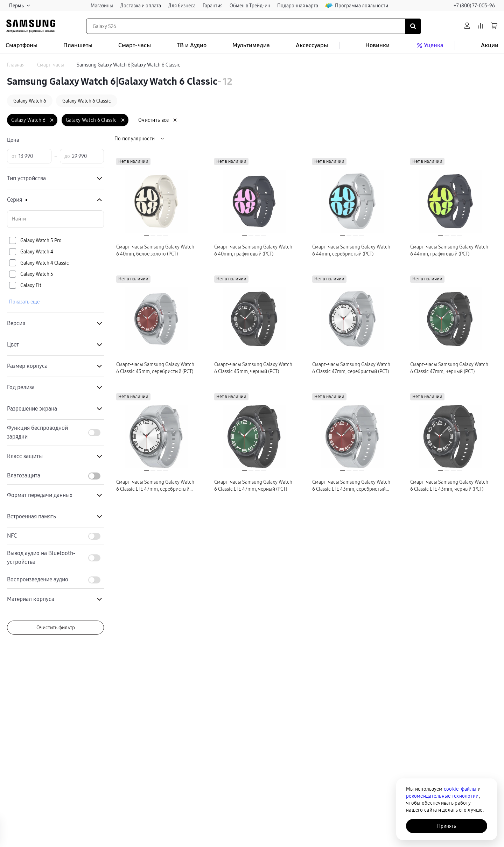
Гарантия (213, 6)
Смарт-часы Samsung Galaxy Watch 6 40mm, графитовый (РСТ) (253, 250)
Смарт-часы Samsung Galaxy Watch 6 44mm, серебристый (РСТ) (351, 250)
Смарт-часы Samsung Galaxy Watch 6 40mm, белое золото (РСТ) (155, 250)
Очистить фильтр (56, 628)
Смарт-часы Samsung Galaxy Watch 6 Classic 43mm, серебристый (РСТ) (155, 368)
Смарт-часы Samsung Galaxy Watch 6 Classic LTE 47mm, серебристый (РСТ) (155, 486)
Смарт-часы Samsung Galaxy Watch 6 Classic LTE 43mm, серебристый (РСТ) (351, 486)
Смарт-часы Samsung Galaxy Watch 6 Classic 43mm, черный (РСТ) (253, 368)
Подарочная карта (298, 6)
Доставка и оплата (141, 6)
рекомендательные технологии (442, 796)
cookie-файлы (460, 789)
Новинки (377, 45)
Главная (16, 65)
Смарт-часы (135, 45)
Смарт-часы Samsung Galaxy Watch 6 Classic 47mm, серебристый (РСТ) (351, 368)
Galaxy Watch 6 (30, 101)
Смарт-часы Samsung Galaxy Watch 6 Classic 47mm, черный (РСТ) (449, 368)
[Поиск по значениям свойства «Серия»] (55, 219)
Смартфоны (22, 45)
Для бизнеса (182, 6)
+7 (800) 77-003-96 (474, 6)
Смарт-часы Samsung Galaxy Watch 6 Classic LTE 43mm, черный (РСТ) (449, 485)
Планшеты (78, 45)
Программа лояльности (357, 6)
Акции (490, 45)
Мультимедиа (251, 45)
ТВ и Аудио (192, 45)
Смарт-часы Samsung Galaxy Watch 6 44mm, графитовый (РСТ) (449, 250)
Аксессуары (312, 45)
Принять (447, 826)
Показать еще (24, 302)
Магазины (102, 6)
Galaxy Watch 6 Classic (87, 101)
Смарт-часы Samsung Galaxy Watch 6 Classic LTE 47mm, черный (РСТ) (253, 485)
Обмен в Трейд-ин (250, 6)
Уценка (429, 45)
